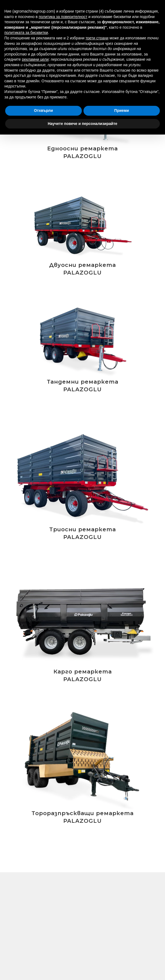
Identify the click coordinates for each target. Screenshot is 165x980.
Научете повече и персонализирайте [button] (82, 124)
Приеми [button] (122, 110)
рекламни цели (35, 59)
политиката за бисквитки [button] (26, 33)
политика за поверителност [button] (63, 17)
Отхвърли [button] (43, 110)
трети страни (97, 38)
